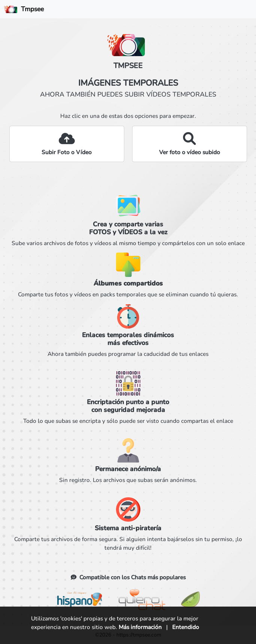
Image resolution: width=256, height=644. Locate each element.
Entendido (186, 627)
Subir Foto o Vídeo (67, 152)
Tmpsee (24, 9)
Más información (140, 627)
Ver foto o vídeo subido (190, 152)
